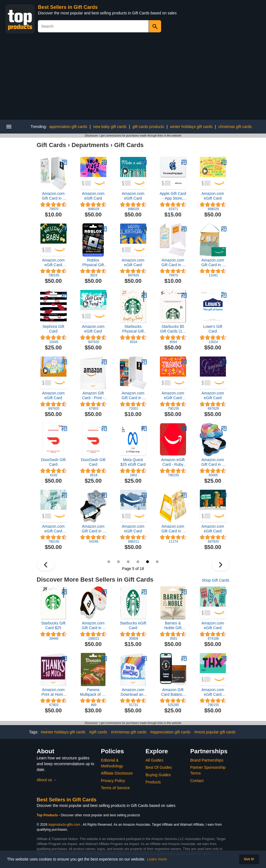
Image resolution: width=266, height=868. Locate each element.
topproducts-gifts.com (64, 825)
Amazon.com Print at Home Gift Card (53, 692)
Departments (90, 145)
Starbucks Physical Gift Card (133, 329)
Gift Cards (51, 145)
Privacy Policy (113, 781)
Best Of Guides (159, 767)
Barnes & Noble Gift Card (173, 626)
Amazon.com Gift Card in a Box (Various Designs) (93, 529)
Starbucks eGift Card (133, 625)
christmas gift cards (235, 127)
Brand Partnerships (207, 760)
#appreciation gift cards (170, 732)
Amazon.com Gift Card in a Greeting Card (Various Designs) (53, 196)
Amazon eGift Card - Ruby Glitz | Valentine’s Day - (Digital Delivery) (173, 462)
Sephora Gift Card (53, 329)
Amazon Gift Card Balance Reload (173, 692)
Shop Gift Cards (216, 580)
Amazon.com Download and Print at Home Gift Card (133, 692)
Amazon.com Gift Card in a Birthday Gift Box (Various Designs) (213, 462)
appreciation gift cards (68, 127)
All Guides (154, 760)
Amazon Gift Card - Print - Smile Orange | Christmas (93, 396)
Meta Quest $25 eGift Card (133, 462)
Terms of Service (115, 788)
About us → (47, 780)
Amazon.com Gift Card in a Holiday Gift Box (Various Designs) (93, 626)
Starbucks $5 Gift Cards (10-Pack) (173, 329)
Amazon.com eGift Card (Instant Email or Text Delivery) (53, 263)
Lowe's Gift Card (213, 329)
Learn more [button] (157, 859)
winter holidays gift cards (191, 127)
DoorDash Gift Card (53, 462)
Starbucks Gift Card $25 (53, 625)
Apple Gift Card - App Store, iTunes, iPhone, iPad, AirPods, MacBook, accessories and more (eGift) (173, 196)
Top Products (48, 815)
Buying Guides (158, 775)
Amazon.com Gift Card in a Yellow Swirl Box (173, 529)
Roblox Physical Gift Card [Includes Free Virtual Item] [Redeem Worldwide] (93, 263)
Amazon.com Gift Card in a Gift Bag (213, 263)
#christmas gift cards (129, 732)
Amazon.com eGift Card (93, 196)
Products (153, 782)
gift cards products (148, 127)
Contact (197, 781)
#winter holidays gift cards (63, 732)
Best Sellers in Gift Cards (68, 7)
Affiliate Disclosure (117, 773)
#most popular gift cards (215, 732)
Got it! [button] (249, 859)
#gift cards (98, 732)
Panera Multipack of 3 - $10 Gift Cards (93, 692)
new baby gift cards (110, 127)
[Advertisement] (133, 78)
